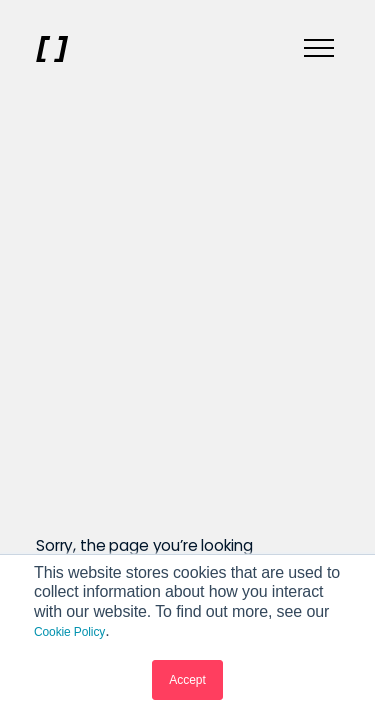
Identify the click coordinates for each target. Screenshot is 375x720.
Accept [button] (187, 680)
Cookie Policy (69, 632)
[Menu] (319, 49)
